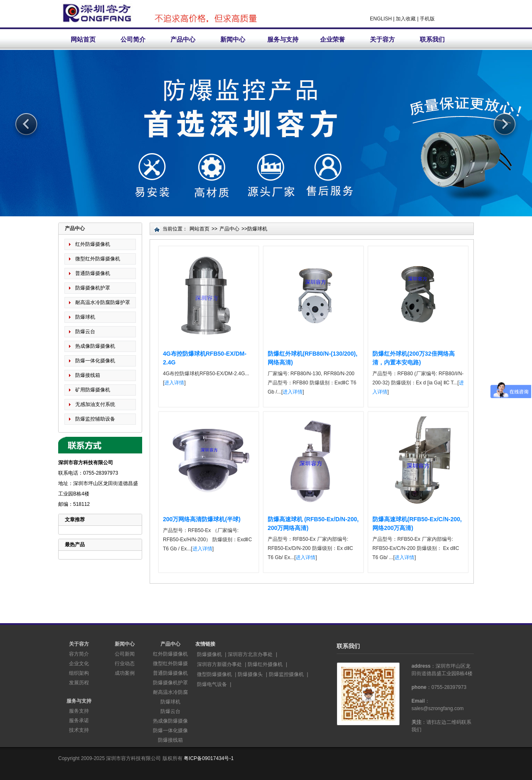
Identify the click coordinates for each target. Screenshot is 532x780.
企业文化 (79, 664)
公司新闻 (125, 654)
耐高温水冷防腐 (170, 692)
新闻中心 (233, 39)
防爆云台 (85, 332)
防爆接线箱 (88, 375)
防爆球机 (85, 317)
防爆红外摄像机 (265, 664)
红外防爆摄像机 (93, 244)
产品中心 (183, 39)
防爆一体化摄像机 (95, 361)
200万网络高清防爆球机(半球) (202, 519)
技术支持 (79, 730)
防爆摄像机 (209, 654)
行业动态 (125, 664)
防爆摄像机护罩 (93, 288)
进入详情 (174, 383)
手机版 (427, 19)
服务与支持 (283, 39)
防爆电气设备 (212, 684)
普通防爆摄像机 (93, 273)
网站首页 (83, 39)
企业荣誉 (332, 39)
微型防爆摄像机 (214, 674)
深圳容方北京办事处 (250, 654)
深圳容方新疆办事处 (219, 664)
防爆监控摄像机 (286, 674)
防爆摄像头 (250, 674)
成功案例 (125, 673)
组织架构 (79, 673)
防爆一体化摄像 (170, 730)
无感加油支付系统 (95, 404)
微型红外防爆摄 (170, 664)
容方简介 (79, 654)
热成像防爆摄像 (170, 721)
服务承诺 (79, 721)
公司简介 (133, 39)
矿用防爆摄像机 (93, 390)
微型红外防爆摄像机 (98, 259)
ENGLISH (381, 19)
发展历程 (79, 683)
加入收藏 (406, 19)
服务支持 (79, 711)
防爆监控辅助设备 (95, 419)
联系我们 (432, 39)
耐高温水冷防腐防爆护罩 (103, 302)
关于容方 (382, 39)
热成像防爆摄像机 (95, 346)
